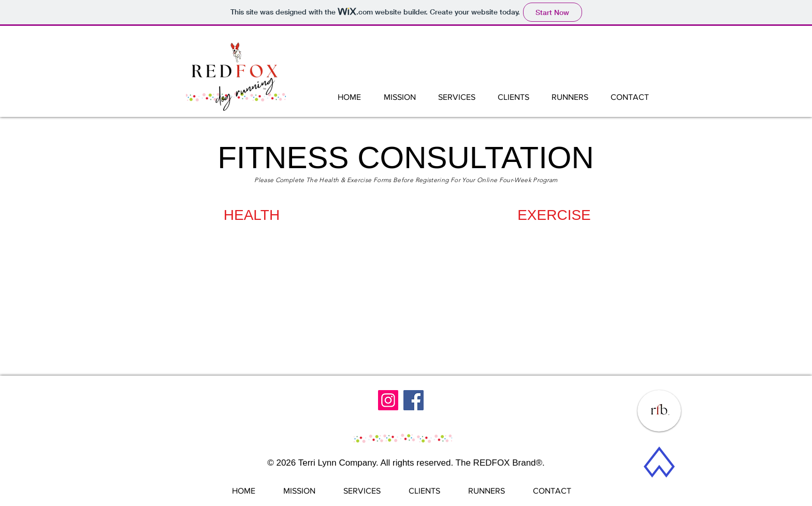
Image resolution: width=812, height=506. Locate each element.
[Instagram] (388, 400)
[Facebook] (414, 400)
